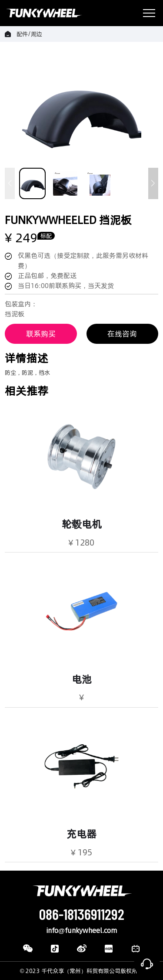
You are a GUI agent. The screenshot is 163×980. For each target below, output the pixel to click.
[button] (153, 183)
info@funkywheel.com (81, 931)
